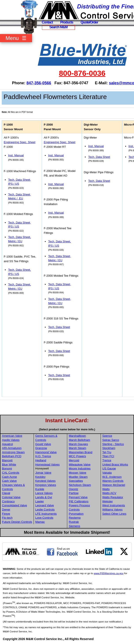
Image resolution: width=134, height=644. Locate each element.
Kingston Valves (46, 485)
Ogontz (73, 489)
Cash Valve (9, 481)
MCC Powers (77, 456)
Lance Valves (44, 493)
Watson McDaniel (114, 485)
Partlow (74, 493)
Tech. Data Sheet (59, 327)
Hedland (41, 460)
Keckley (41, 477)
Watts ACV (109, 493)
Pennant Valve (78, 497)
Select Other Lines (114, 514)
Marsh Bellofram (79, 440)
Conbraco (8, 501)
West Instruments (114, 505)
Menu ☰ (16, 38)
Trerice (107, 460)
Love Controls (44, 518)
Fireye (6, 514)
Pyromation (76, 514)
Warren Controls (113, 481)
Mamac (40, 522)
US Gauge (109, 468)
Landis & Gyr (44, 497)
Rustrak (74, 522)
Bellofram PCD (12, 456)
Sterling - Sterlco (113, 444)
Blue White (9, 465)
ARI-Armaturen (12, 448)
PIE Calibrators (79, 501)
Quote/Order (89, 22)
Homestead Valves (48, 465)
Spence (107, 436)
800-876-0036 (82, 73)
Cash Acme (9, 477)
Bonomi (7, 468)
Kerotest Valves (45, 481)
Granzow (41, 448)
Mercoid (74, 460)
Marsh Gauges (78, 444)
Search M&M (59, 27)
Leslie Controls (45, 510)
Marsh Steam (77, 448)
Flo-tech (7, 518)
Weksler (108, 501)
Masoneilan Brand (81, 452)
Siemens (74, 526)
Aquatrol (7, 444)
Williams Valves (112, 510)
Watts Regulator (113, 497)
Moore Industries (80, 468)
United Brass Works (115, 465)
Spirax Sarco (111, 440)
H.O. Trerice (43, 456)
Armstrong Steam (13, 452)
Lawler (40, 501)
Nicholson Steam (80, 485)
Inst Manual (16, 155)
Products (67, 22)
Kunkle (40, 489)
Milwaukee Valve (80, 465)
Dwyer (6, 510)
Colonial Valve (11, 497)
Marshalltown (77, 436)
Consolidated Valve (14, 505)
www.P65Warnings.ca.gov (109, 573)
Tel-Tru (107, 452)
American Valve (12, 436)
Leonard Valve (45, 505)
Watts (106, 489)
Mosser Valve (78, 473)
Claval (6, 493)
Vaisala (107, 473)
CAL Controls (11, 473)
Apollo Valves (11, 440)
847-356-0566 (39, 83)
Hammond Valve (46, 452)
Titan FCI (108, 456)
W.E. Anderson (112, 477)
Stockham (109, 448)
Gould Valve (43, 444)
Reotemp (75, 518)
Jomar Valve (43, 473)
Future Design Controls (17, 522)
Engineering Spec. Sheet (20, 142)
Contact (47, 22)
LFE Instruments (46, 514)
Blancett (7, 460)
